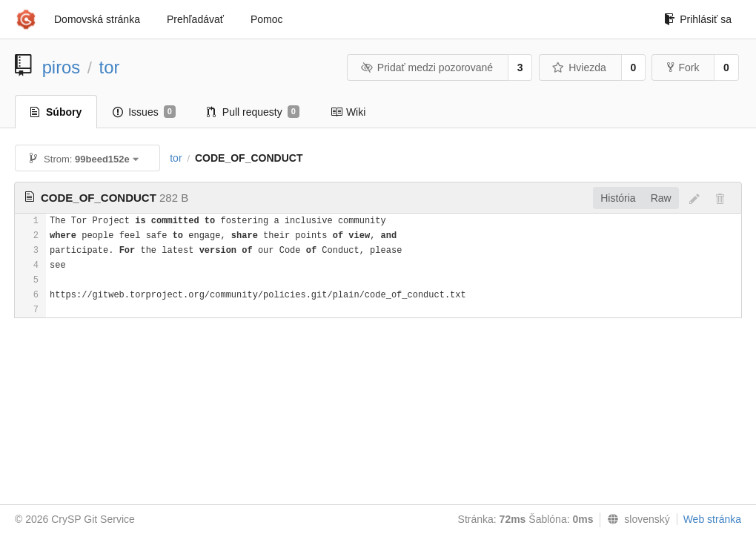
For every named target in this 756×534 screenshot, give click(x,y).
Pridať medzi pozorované (427, 67)
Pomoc (267, 19)
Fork (683, 67)
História (618, 198)
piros (62, 67)
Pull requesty (253, 112)
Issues (144, 112)
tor (110, 67)
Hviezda (579, 67)
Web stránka (712, 519)
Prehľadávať (195, 19)
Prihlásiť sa (698, 19)
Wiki (348, 112)
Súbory (56, 112)
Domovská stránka (97, 19)
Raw (661, 198)
